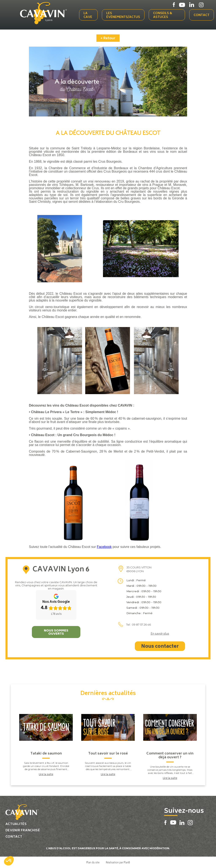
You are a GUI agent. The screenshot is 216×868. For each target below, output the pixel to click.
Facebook (104, 547)
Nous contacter (160, 647)
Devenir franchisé (23, 831)
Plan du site (93, 862)
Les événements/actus (123, 15)
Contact (202, 15)
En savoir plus (160, 634)
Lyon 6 (49, 20)
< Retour (108, 38)
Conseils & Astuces (163, 15)
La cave (88, 15)
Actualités (16, 824)
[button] (9, 861)
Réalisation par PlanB (118, 862)
